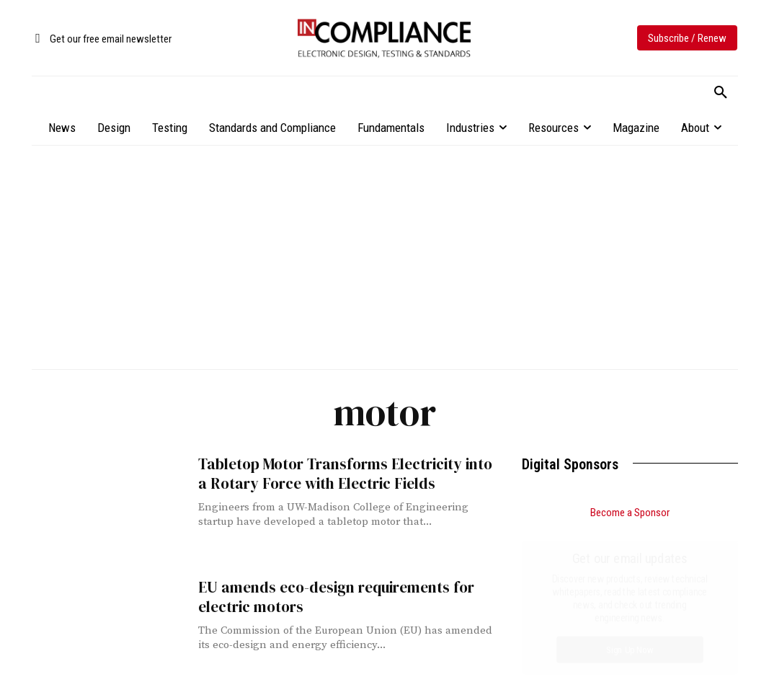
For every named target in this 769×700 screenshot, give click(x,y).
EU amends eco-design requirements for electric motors (336, 597)
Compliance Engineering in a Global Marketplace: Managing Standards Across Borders (615, 675)
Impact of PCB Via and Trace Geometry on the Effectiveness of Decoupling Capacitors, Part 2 (628, 623)
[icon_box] (102, 39)
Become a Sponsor (630, 513)
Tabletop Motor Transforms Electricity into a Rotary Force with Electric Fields (345, 474)
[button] (721, 93)
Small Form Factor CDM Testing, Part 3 (611, 585)
